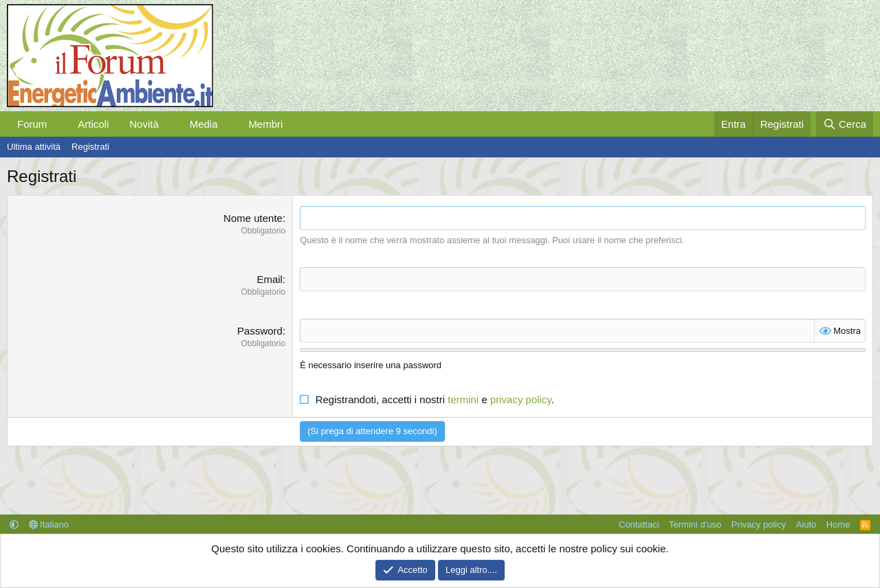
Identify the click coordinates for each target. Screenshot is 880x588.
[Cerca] (845, 124)
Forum (32, 124)
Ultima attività (34, 147)
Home (838, 524)
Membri (265, 124)
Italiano (49, 524)
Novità (144, 124)
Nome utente (253, 218)
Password (260, 331)
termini (463, 399)
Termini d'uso (695, 524)
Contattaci (639, 524)
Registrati (90, 147)
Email (269, 279)
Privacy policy (759, 524)
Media (204, 124)
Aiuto (806, 524)
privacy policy (521, 399)
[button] (58, 124)
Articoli (93, 124)
